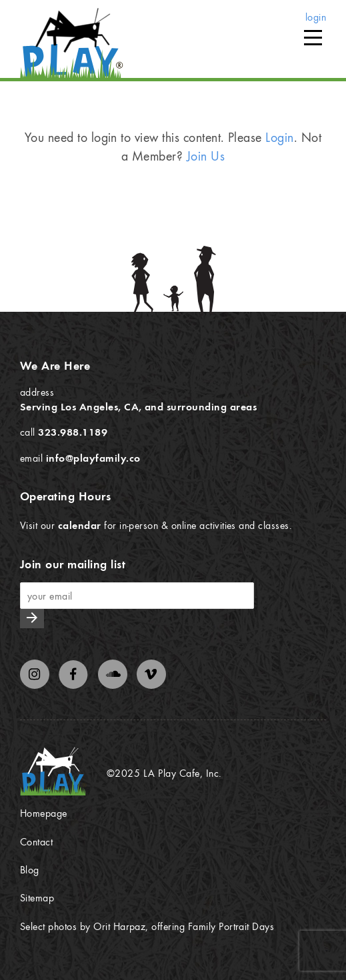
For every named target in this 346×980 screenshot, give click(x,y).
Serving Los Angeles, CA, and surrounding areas (138, 406)
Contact (36, 841)
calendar (80, 525)
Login (279, 137)
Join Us (206, 156)
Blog (30, 869)
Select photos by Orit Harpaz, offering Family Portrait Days (147, 926)
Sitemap (37, 897)
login (316, 17)
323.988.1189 (73, 432)
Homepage (44, 813)
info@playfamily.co (93, 458)
